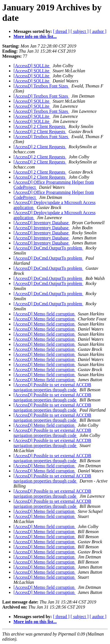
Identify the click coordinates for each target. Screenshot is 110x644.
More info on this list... (35, 36)
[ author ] (98, 31)
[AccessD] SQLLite (32, 66)
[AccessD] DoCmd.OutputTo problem (48, 248)
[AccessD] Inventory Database (42, 223)
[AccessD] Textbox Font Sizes (41, 86)
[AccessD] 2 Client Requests (40, 126)
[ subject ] (80, 31)
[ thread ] (61, 31)
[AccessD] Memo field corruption (44, 314)
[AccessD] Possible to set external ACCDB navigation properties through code (52, 387)
